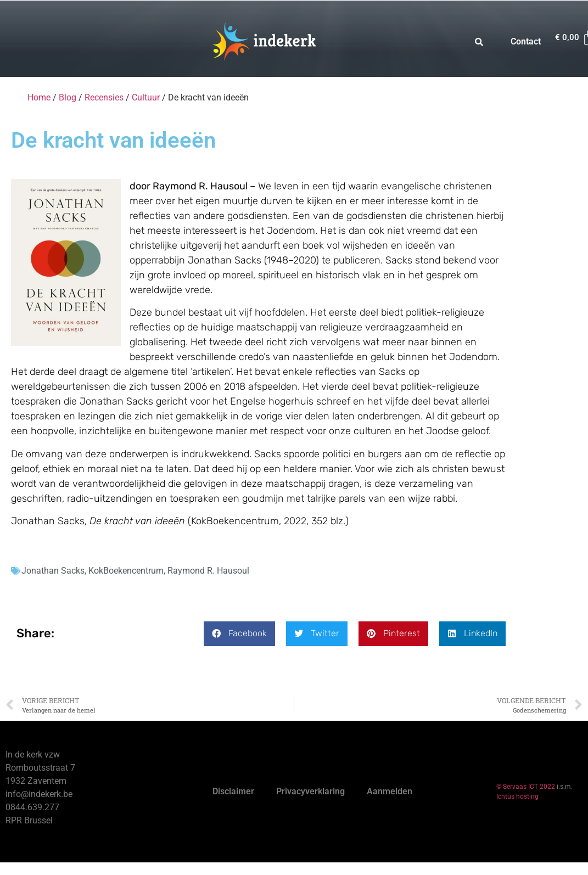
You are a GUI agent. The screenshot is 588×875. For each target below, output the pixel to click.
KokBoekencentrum (126, 571)
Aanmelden (390, 791)
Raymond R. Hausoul (208, 571)
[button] (239, 634)
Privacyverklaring (310, 791)
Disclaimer (233, 791)
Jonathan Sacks (53, 571)
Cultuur (146, 97)
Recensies (104, 97)
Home (39, 97)
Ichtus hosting (517, 797)
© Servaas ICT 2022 (526, 787)
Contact (526, 41)
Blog (68, 97)
